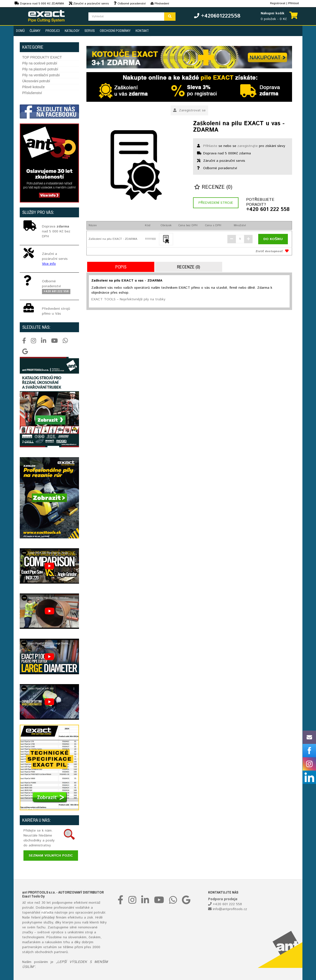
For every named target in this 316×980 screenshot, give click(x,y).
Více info (49, 264)
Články (35, 31)
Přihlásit (294, 3)
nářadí (46, 913)
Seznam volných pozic (51, 856)
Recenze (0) (213, 187)
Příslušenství (32, 93)
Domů (20, 31)
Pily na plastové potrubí (40, 69)
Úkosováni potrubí (36, 81)
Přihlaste (210, 146)
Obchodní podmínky (115, 31)
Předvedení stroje (216, 203)
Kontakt (142, 31)
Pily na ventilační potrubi (41, 75)
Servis (90, 31)
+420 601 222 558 (268, 210)
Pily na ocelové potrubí (40, 63)
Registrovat (278, 3)
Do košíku (273, 239)
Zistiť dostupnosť (269, 251)
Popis (121, 267)
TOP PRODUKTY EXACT (42, 57)
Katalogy (72, 31)
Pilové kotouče (33, 87)
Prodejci (53, 31)
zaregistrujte (248, 146)
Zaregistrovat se (189, 110)
